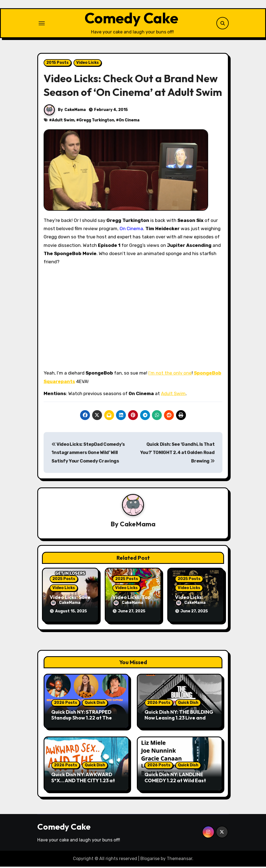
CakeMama (75, 112)
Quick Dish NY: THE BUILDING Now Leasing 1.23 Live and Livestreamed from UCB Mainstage (179, 722)
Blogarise (150, 860)
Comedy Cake (131, 19)
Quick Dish (95, 704)
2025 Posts (64, 581)
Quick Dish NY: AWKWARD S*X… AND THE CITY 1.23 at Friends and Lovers (83, 782)
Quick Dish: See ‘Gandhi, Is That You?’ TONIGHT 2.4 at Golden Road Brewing (177, 455)
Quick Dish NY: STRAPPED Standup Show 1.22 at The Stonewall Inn (82, 719)
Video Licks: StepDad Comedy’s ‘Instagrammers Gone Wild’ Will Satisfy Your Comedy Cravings (88, 455)
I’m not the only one (170, 375)
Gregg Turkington (97, 122)
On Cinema (129, 122)
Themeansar (179, 860)
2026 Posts (66, 704)
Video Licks (87, 65)
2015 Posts (57, 65)
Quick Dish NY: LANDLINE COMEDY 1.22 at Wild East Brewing (175, 782)
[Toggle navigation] (42, 24)
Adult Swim (63, 122)
